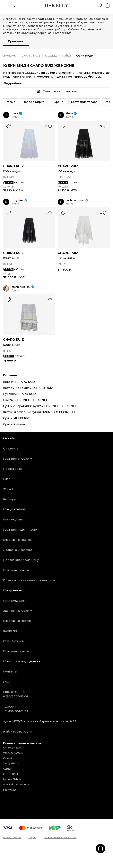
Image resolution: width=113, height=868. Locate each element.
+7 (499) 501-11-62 (16, 711)
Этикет (8, 489)
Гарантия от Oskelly (17, 459)
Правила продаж (12, 838)
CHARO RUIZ (31, 56)
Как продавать (14, 601)
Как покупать (13, 519)
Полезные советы (16, 570)
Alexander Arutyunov (16, 784)
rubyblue (18, 200)
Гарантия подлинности (20, 530)
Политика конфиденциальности (60, 838)
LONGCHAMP (11, 774)
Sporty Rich (10, 790)
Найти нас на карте (17, 732)
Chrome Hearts (12, 748)
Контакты (10, 672)
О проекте (11, 449)
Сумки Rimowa (14, 424)
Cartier (7, 769)
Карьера (9, 499)
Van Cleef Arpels (13, 753)
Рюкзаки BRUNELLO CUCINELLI (27, 400)
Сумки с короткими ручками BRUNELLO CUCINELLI (41, 406)
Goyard (8, 758)
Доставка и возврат (18, 550)
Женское (10, 56)
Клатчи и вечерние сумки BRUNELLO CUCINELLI (39, 412)
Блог (7, 479)
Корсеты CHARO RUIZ (19, 382)
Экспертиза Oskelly (17, 611)
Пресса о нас (13, 469)
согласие (10, 33)
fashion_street (75, 200)
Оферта (32, 838)
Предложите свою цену (21, 560)
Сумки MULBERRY (17, 418)
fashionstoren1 (21, 287)
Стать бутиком (14, 641)
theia (15, 113)
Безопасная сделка (17, 540)
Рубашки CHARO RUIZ (20, 394)
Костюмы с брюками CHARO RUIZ (28, 388)
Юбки (66, 56)
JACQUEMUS (11, 763)
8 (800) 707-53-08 (16, 696)
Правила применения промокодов (29, 580)
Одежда (51, 56)
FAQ (6, 682)
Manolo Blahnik (12, 779)
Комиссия (10, 631)
